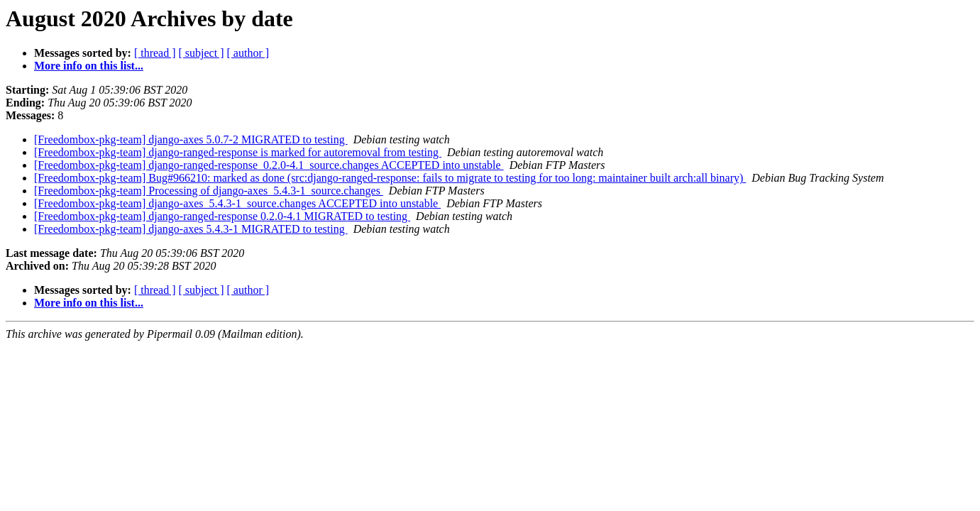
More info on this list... (89, 66)
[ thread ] (155, 53)
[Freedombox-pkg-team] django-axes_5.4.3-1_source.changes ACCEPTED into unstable (237, 203)
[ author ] (248, 53)
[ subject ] (202, 53)
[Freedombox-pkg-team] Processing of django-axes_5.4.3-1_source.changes (209, 191)
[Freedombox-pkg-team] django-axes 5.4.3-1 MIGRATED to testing (191, 229)
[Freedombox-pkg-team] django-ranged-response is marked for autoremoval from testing (238, 152)
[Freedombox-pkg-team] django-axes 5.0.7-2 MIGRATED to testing (191, 139)
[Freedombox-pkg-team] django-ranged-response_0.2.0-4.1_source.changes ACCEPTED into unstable (269, 165)
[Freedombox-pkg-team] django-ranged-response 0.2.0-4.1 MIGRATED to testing (222, 216)
